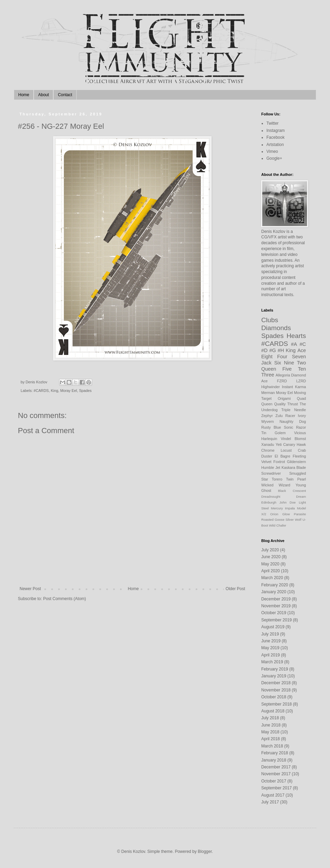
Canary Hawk (295, 444)
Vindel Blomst (293, 439)
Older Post (235, 589)
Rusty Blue (271, 427)
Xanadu (268, 444)
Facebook (276, 137)
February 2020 (275, 585)
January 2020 (274, 592)
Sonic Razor (295, 427)
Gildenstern (296, 462)
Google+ (274, 158)
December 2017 (276, 767)
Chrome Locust (276, 450)
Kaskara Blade (294, 467)
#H (281, 350)
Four (282, 357)
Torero (277, 479)
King (55, 391)
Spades (85, 391)
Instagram (276, 131)
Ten (302, 369)
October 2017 (274, 781)
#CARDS (41, 391)
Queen (269, 369)
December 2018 (276, 683)
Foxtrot (279, 462)
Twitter (272, 123)
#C (303, 344)
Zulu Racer (285, 416)
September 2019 (277, 620)
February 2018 (275, 753)
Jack (266, 363)
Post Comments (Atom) (64, 599)
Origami (284, 398)
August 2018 (273, 711)
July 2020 (270, 550)
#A (294, 344)
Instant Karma (294, 387)
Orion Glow (280, 514)
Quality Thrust (286, 404)
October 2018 (274, 697)
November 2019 (276, 606)
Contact (65, 95)
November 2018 (276, 690)
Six (278, 363)
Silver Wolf (293, 520)
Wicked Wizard (276, 485)
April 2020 (271, 571)
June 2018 (271, 725)
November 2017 (276, 774)
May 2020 (270, 564)
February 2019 (275, 669)
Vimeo (272, 151)
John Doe (288, 502)
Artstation (275, 145)
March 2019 (272, 662)
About (43, 95)
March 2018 (272, 746)
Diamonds (276, 328)
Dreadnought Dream (284, 497)
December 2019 (276, 599)
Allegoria (283, 375)
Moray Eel (69, 391)
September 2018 (277, 704)
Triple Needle (294, 410)
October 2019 (274, 613)
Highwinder (271, 387)
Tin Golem (273, 433)
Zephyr (267, 416)
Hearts (296, 336)
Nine (289, 363)
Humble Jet (271, 467)
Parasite (300, 514)
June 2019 (271, 641)
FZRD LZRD (291, 381)
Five (287, 369)
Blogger (205, 852)
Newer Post (30, 589)
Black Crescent (292, 491)
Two (301, 363)
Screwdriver (271, 473)
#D (264, 350)
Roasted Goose (273, 520)
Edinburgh (269, 502)
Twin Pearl (296, 479)
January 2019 (274, 676)
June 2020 (271, 557)
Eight (267, 357)
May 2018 (270, 732)
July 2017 (270, 802)
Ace (302, 350)
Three (268, 375)
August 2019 (273, 627)
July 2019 (270, 634)
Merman (268, 393)
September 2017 (277, 788)
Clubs (270, 320)
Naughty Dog (293, 421)
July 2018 (270, 718)
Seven (299, 357)
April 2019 (271, 655)
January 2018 (274, 760)
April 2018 (271, 739)
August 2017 (273, 795)
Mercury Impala (283, 508)
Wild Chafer (277, 525)
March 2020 (272, 578)
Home (24, 95)
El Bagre (283, 456)
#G (273, 350)
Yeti (279, 444)
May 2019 (270, 648)
